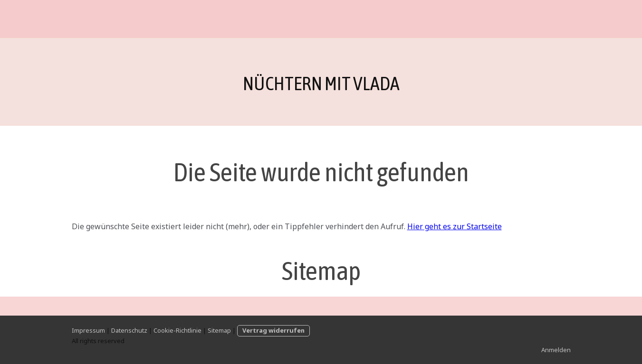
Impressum (88, 330)
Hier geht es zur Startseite (455, 226)
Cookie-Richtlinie (177, 330)
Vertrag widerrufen (273, 330)
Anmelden (556, 350)
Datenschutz (129, 330)
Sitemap (219, 330)
